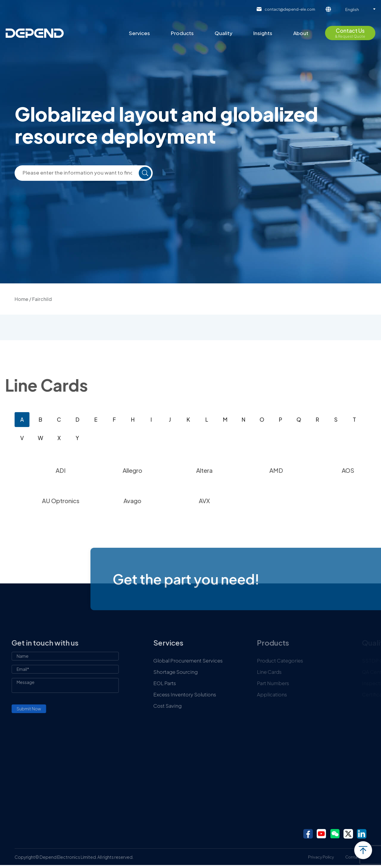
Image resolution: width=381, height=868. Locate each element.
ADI (82, 470)
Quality (224, 33)
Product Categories (307, 660)
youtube (321, 834)
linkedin (362, 834)
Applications (299, 694)
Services (139, 33)
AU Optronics (82, 501)
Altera (226, 470)
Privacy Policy (321, 857)
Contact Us (356, 857)
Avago (154, 501)
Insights (263, 33)
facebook (308, 834)
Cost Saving (191, 706)
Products (182, 33)
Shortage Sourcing (199, 672)
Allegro (154, 470)
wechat (335, 834)
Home (21, 299)
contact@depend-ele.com (290, 9)
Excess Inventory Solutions (208, 694)
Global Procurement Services (211, 660)
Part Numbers (300, 683)
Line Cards (296, 672)
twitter (348, 834)
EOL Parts (188, 683)
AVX (226, 501)
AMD (298, 470)
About (301, 33)
